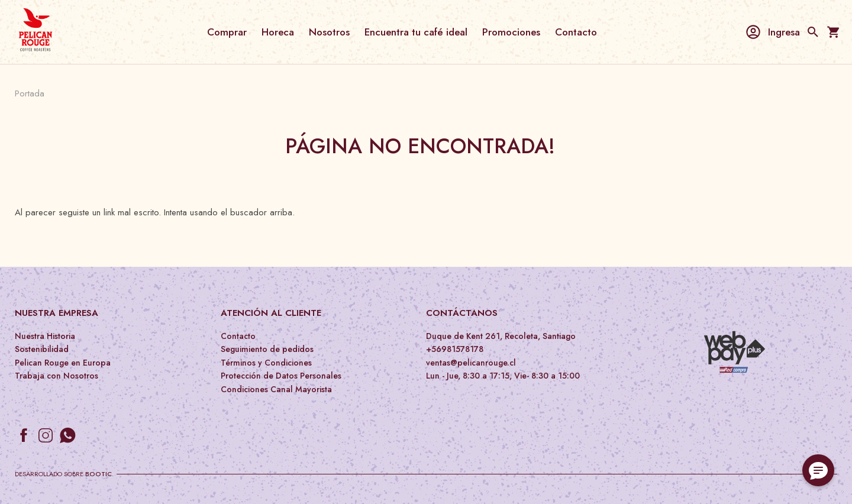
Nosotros (329, 32)
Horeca (278, 32)
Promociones (511, 32)
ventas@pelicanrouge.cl (471, 363)
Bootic (99, 474)
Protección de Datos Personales (281, 376)
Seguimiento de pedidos (267, 349)
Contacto (576, 32)
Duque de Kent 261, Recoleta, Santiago (501, 336)
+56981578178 (455, 349)
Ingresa (772, 32)
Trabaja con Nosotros (57, 376)
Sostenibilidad (42, 349)
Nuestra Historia (45, 336)
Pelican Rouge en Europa (63, 363)
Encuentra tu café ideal (416, 32)
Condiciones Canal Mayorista (276, 389)
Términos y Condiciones (266, 363)
